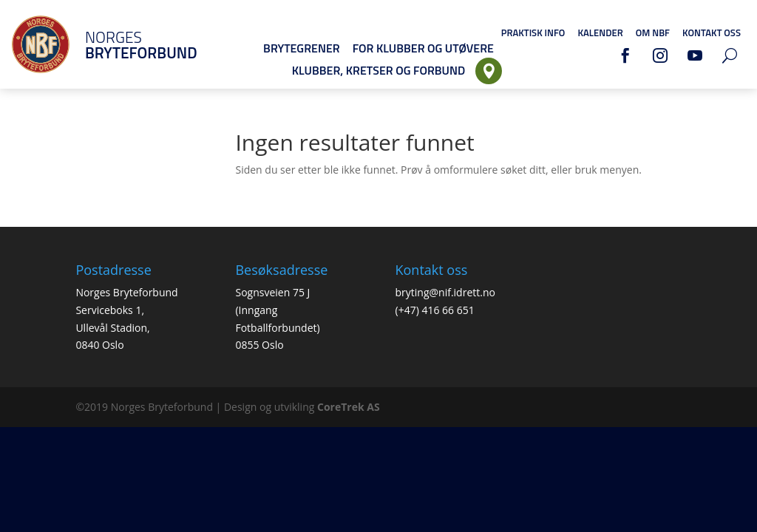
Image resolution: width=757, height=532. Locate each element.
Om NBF (653, 33)
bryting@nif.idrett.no (445, 292)
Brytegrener (302, 48)
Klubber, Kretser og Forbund (378, 70)
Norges (122, 45)
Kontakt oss (712, 33)
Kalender (600, 33)
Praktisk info (533, 33)
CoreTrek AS (349, 407)
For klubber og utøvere (423, 48)
